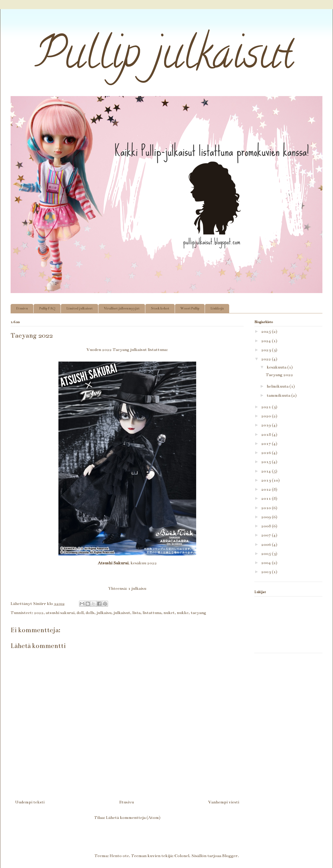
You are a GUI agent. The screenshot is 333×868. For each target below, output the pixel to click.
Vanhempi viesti (224, 802)
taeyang (198, 613)
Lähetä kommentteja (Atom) (133, 818)
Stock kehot (160, 308)
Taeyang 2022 (279, 375)
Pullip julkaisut (152, 58)
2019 (267, 425)
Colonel (182, 856)
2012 (267, 489)
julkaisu (104, 613)
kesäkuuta (277, 367)
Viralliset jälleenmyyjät (122, 308)
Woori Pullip (190, 308)
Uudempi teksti (30, 802)
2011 (267, 498)
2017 (267, 444)
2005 (267, 554)
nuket (169, 613)
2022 (39, 613)
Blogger (230, 856)
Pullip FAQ (47, 308)
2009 (267, 517)
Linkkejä (217, 308)
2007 (267, 535)
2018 (267, 434)
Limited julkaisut (79, 308)
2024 (267, 341)
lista (136, 613)
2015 (267, 462)
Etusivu (22, 308)
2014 (267, 471)
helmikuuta (278, 386)
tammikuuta (279, 395)
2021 (267, 407)
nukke (183, 613)
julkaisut (122, 613)
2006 (267, 544)
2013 (267, 480)
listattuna (152, 613)
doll (80, 613)
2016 (267, 453)
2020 (267, 416)
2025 (267, 331)
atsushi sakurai (60, 613)
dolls (90, 613)
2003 (267, 572)
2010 (267, 508)
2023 (267, 350)
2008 (267, 526)
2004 (267, 563)
